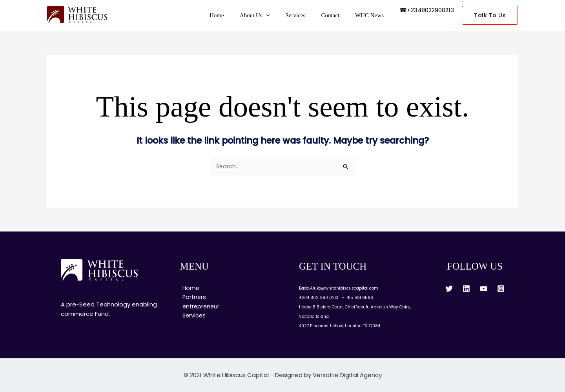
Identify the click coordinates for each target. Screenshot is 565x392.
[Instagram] (501, 289)
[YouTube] (484, 289)
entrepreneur (200, 307)
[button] (490, 15)
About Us (265, 15)
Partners (192, 298)
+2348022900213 (430, 10)
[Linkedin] (466, 289)
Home (234, 15)
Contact (336, 15)
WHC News (371, 15)
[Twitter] (449, 289)
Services (305, 15)
